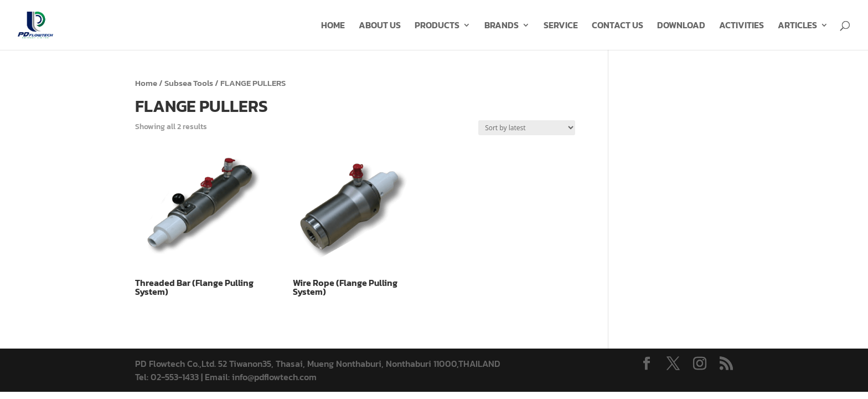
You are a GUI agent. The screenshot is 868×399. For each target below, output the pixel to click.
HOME (333, 26)
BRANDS (502, 26)
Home (146, 83)
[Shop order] (527, 128)
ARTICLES (797, 26)
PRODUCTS (437, 26)
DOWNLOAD (681, 26)
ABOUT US (380, 26)
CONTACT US (618, 26)
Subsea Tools (189, 83)
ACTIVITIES (742, 26)
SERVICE (561, 26)
